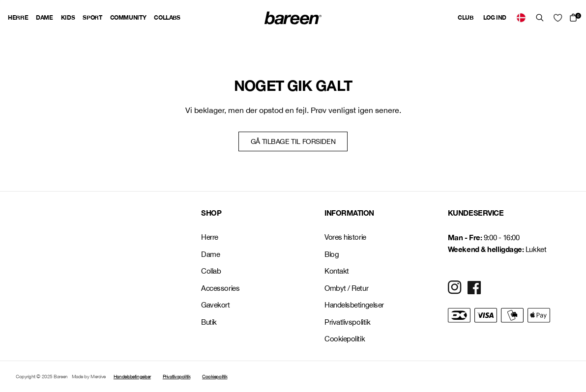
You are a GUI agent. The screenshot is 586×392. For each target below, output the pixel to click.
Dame (44, 17)
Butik (209, 322)
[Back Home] (293, 18)
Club (466, 17)
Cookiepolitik (345, 339)
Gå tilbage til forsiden (293, 141)
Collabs (167, 17)
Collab (211, 271)
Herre (18, 17)
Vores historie (345, 237)
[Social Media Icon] (455, 287)
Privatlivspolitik (347, 322)
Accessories (220, 288)
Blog (332, 254)
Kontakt (337, 271)
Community (128, 17)
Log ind (495, 17)
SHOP (211, 213)
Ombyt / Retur (346, 288)
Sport (92, 17)
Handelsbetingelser (354, 305)
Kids (68, 17)
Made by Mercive (89, 376)
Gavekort (215, 305)
